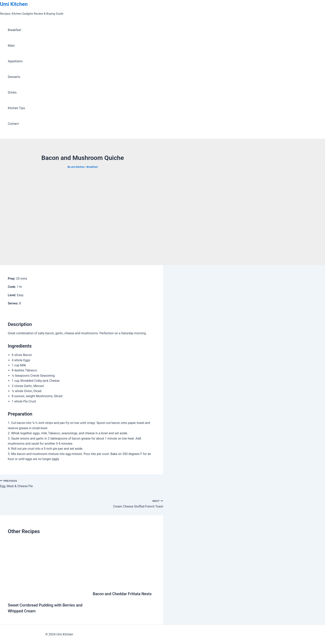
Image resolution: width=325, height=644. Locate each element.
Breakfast (14, 30)
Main (11, 46)
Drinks (12, 92)
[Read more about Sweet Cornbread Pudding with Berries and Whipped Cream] (48, 596)
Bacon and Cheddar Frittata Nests (122, 594)
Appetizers (15, 61)
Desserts (14, 77)
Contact (13, 124)
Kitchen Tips (16, 108)
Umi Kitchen (14, 4)
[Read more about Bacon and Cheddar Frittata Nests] (124, 584)
